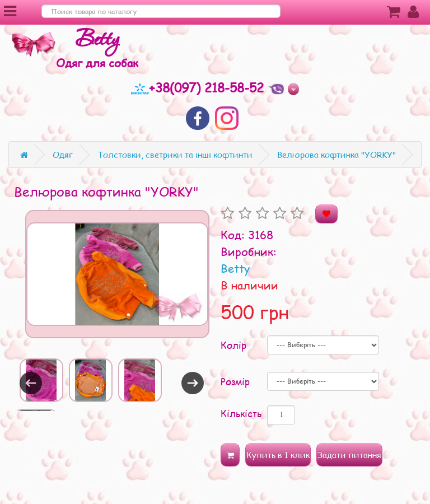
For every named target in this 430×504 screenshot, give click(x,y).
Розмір (235, 381)
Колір (233, 345)
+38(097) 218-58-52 (199, 87)
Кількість (241, 413)
